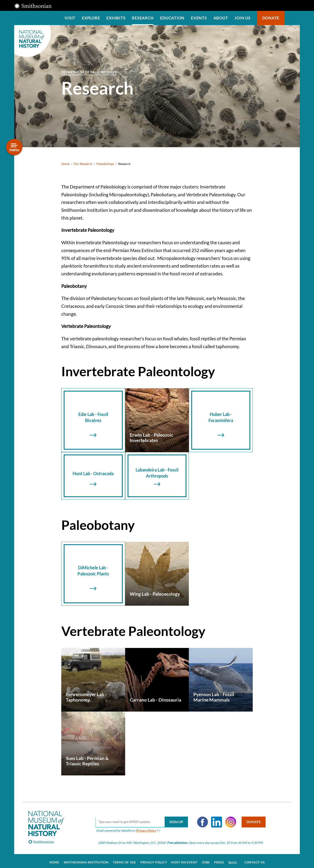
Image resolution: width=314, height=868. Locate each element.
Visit (70, 18)
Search (292, 18)
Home (65, 164)
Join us (242, 18)
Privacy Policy (154, 860)
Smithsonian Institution (86, 860)
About (221, 18)
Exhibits (116, 18)
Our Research (83, 164)
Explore (91, 18)
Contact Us (255, 860)
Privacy (146, 828)
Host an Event (184, 860)
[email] (140, 819)
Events (199, 18)
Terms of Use (125, 860)
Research (143, 18)
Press (219, 860)
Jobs (206, 860)
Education (172, 18)
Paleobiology (105, 164)
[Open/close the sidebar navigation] (14, 147)
